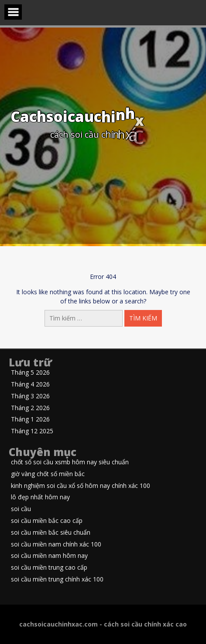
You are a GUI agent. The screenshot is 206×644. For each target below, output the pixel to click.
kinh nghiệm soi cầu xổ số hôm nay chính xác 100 (81, 486)
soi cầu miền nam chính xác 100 (56, 545)
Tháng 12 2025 (32, 431)
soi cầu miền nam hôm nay (49, 556)
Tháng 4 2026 (30, 385)
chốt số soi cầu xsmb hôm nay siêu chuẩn (70, 462)
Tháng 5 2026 (30, 373)
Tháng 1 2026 (30, 419)
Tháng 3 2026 (30, 396)
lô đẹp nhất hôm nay (40, 497)
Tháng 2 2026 (30, 408)
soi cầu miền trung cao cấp (49, 568)
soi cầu (21, 509)
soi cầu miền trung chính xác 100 (57, 580)
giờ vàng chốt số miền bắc (48, 474)
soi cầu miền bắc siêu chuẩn (51, 533)
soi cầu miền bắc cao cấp (47, 521)
